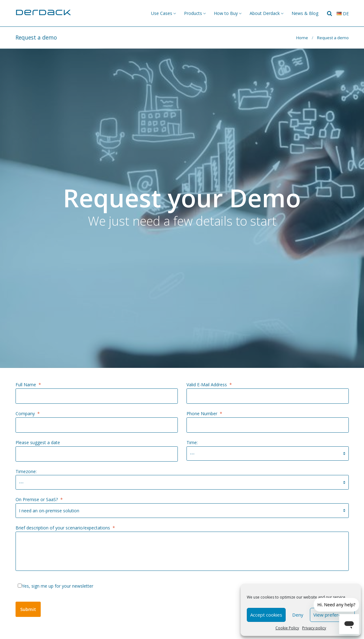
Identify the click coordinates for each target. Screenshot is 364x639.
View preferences (332, 615)
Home (302, 38)
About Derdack (265, 13)
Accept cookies (266, 615)
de (343, 14)
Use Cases (162, 13)
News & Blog (305, 13)
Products (193, 13)
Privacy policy (314, 628)
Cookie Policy (287, 628)
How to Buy (226, 13)
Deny (298, 615)
